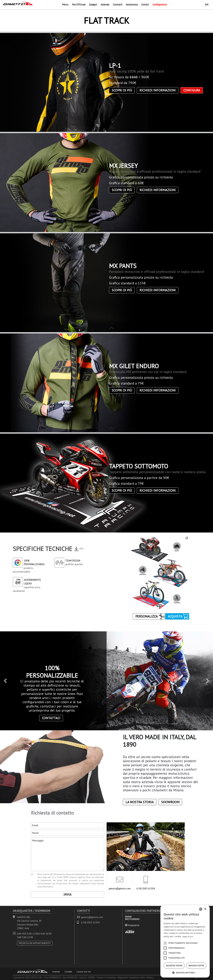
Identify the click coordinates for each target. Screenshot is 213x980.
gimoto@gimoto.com (120, 888)
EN (207, 4)
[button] (5, 680)
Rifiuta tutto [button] (196, 965)
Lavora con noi (84, 971)
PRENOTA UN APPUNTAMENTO (35, 942)
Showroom (170, 801)
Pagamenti (123, 977)
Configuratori (160, 4)
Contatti (118, 4)
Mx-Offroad (79, 4)
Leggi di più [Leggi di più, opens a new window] (188, 936)
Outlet (145, 4)
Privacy (150, 977)
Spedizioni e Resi (137, 977)
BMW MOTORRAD (132, 917)
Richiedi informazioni (158, 89)
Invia (68, 894)
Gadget (93, 4)
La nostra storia (140, 801)
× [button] (205, 908)
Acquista (175, 616)
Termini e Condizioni (106, 977)
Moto (65, 4)
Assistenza (132, 4)
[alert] (185, 940)
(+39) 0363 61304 (146, 888)
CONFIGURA (192, 89)
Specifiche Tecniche (43, 548)
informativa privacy (62, 873)
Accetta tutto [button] (174, 965)
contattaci (51, 717)
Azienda (105, 4)
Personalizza (147, 616)
